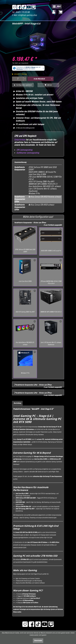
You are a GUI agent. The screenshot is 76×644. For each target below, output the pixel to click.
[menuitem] (57, 7)
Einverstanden (38, 641)
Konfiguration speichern (23, 85)
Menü (57, 6)
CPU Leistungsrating (24, 150)
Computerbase (20, 140)
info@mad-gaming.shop (27, 15)
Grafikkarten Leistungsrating (28, 153)
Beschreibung (17, 403)
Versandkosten (25, 63)
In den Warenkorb (43, 79)
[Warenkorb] (61, 12)
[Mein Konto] (54, 12)
